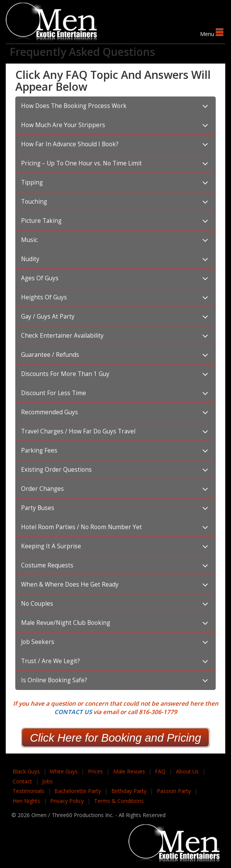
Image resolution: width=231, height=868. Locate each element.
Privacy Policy (67, 801)
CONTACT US (73, 712)
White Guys (64, 771)
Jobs (47, 781)
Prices (95, 771)
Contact (22, 781)
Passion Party (174, 791)
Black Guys (26, 771)
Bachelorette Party (78, 791)
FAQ (160, 771)
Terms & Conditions (119, 801)
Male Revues (129, 771)
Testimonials (28, 791)
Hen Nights (26, 801)
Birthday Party (129, 791)
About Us (187, 771)
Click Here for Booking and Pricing (115, 738)
